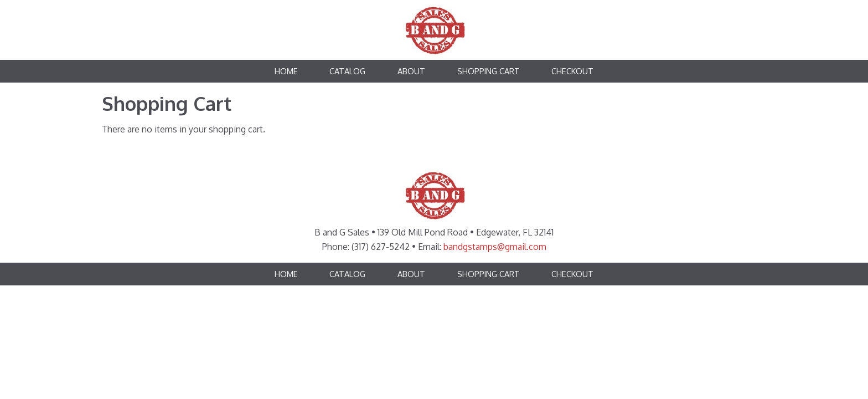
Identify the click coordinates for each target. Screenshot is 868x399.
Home (286, 71)
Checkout (572, 71)
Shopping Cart (489, 71)
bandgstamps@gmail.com (495, 247)
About (411, 71)
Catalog (347, 71)
